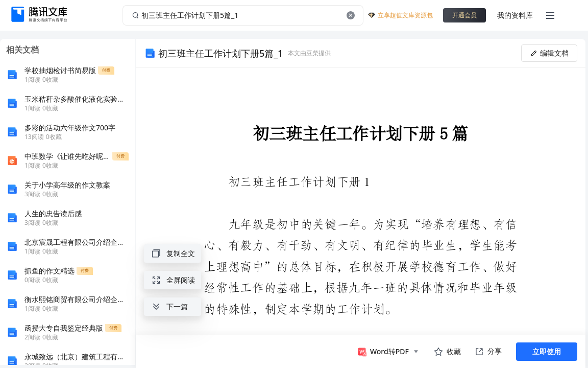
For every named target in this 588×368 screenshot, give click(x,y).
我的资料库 (515, 15)
